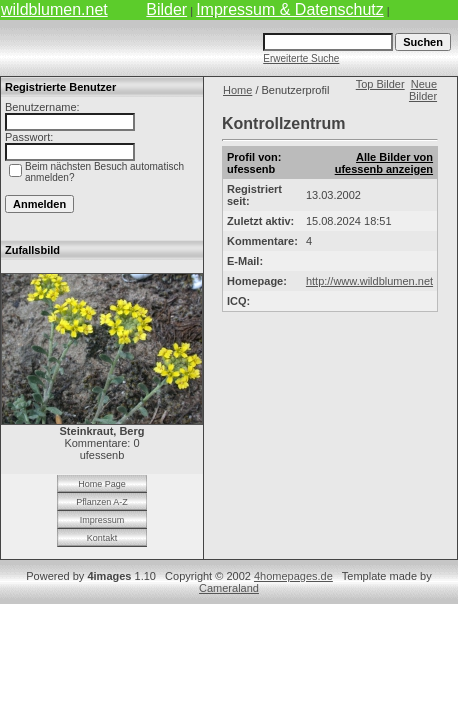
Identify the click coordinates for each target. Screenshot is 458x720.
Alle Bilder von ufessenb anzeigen (384, 163)
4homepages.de (293, 576)
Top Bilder (380, 84)
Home (237, 90)
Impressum (102, 520)
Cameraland (229, 588)
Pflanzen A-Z (102, 502)
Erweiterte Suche (301, 58)
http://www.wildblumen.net (369, 281)
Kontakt (102, 538)
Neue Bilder (423, 90)
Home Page (102, 484)
